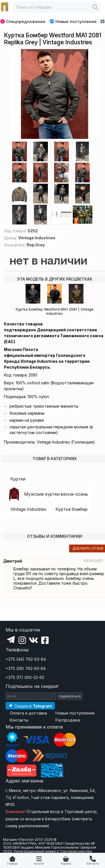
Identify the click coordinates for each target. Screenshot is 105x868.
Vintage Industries (28, 509)
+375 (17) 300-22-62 (25, 677)
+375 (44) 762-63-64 (26, 659)
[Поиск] (95, 7)
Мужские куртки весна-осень (56, 494)
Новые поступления (73, 21)
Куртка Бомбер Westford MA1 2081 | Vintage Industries (55, 311)
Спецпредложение (23, 21)
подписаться (70, 696)
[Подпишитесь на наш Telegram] (30, 706)
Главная (12, 864)
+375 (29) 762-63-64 (26, 668)
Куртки (18, 479)
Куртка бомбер (72, 509)
